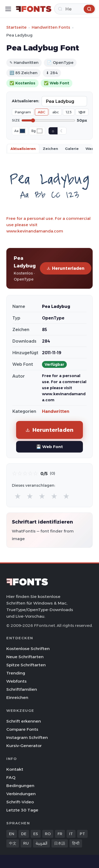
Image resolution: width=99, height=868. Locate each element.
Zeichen (50, 149)
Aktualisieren (23, 149)
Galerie (72, 149)
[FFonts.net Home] (34, 9)
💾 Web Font (49, 447)
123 (69, 112)
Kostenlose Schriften (28, 649)
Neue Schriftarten (25, 657)
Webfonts (16, 681)
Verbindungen (21, 794)
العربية (41, 843)
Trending (16, 673)
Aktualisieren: (26, 101)
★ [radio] (18, 496)
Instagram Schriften (27, 737)
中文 (13, 843)
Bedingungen (20, 786)
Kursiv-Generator (24, 746)
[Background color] (40, 131)
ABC (42, 112)
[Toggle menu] (8, 9)
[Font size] (48, 120)
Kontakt (15, 769)
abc (56, 112)
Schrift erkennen (24, 721)
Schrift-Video (20, 802)
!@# (82, 112)
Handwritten (56, 411)
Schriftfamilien (22, 689)
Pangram (23, 112)
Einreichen (17, 697)
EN (12, 834)
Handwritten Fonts (51, 27)
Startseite (16, 27)
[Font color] (22, 131)
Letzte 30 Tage (22, 810)
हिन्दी (76, 843)
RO (48, 834)
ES (36, 834)
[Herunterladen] (75, 9)
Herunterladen (66, 268)
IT (71, 834)
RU (26, 843)
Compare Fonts (22, 729)
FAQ (11, 777)
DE (24, 834)
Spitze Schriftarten (26, 665)
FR (60, 834)
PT (82, 834)
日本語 (60, 843)
